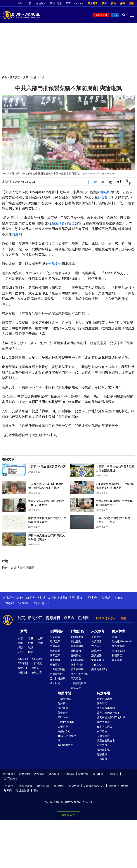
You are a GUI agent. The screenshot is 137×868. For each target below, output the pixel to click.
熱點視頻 (37, 659)
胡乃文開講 (118, 646)
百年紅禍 (102, 731)
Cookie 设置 (69, 815)
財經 (30, 648)
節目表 (69, 618)
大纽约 (20, 598)
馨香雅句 (96, 651)
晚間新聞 (55, 651)
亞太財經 (55, 683)
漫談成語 (96, 655)
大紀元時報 (43, 786)
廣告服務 (98, 774)
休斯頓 (63, 598)
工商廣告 (102, 759)
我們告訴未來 (105, 699)
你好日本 (63, 703)
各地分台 (41, 3)
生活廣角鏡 (64, 699)
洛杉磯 (41, 598)
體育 (41, 643)
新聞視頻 (57, 631)
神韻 (20, 3)
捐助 (113, 3)
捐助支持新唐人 (106, 618)
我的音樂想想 (65, 745)
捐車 (123, 3)
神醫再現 (117, 655)
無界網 (8, 791)
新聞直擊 (55, 655)
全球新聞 (55, 637)
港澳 (30, 638)
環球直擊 (55, 641)
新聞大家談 (77, 637)
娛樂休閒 (64, 693)
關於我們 (25, 774)
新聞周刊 (55, 660)
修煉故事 (102, 754)
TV (116, 15)
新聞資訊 (15, 77)
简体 (59, 3)
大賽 (29, 3)
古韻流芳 (96, 646)
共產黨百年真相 (106, 708)
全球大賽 (37, 673)
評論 (20, 648)
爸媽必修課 (98, 660)
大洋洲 (52, 598)
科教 (30, 652)
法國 (72, 598)
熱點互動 (76, 641)
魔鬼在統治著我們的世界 (111, 717)
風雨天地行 (103, 736)
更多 (36, 791)
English (119, 598)
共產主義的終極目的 (108, 713)
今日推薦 (37, 663)
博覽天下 (23, 668)
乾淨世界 (59, 786)
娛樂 (41, 638)
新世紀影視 (22, 791)
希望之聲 (74, 786)
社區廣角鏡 (56, 674)
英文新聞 (93, 3)
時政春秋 (76, 651)
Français (8, 603)
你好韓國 (63, 708)
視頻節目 (53, 618)
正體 (52, 3)
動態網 (124, 786)
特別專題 (103, 693)
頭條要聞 (23, 659)
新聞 (24, 631)
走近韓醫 (117, 660)
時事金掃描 (77, 646)
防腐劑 (103, 198)
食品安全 (68, 223)
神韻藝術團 (26, 786)
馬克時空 (76, 678)
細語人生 (76, 688)
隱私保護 (54, 774)
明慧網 (112, 786)
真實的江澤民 (105, 727)
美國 (20, 643)
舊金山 (81, 598)
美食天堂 (63, 713)
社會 (34, 77)
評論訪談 (77, 631)
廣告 (104, 3)
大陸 (26, 77)
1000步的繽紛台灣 (67, 738)
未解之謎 (96, 637)
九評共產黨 (103, 722)
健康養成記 (118, 651)
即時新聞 (23, 663)
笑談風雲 (96, 641)
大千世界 (63, 727)
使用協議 (69, 774)
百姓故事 (102, 745)
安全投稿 (83, 774)
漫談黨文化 (103, 750)
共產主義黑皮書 (106, 740)
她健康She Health (122, 641)
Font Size (119, 182)
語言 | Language (75, 3)
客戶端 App (10, 779)
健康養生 (119, 631)
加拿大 (30, 598)
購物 (132, 3)
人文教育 (98, 631)
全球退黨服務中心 (94, 786)
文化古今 (96, 665)
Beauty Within (66, 722)
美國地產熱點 (99, 669)
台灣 (30, 643)
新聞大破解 (77, 660)
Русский (22, 603)
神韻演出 (23, 673)
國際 (20, 638)
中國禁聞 (55, 646)
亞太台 (93, 598)
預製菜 (105, 192)
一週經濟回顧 (58, 669)
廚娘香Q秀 (64, 731)
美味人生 (63, 717)
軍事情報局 (77, 665)
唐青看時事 (77, 669)
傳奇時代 (102, 703)
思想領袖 (76, 655)
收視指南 (39, 774)
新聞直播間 (101, 15)
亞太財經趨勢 (58, 678)
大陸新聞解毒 (78, 683)
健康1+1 (117, 637)
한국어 (46, 603)
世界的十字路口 (80, 674)
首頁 (4, 77)
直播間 (83, 618)
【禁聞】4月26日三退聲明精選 (47, 467)
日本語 (35, 603)
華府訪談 (55, 665)
